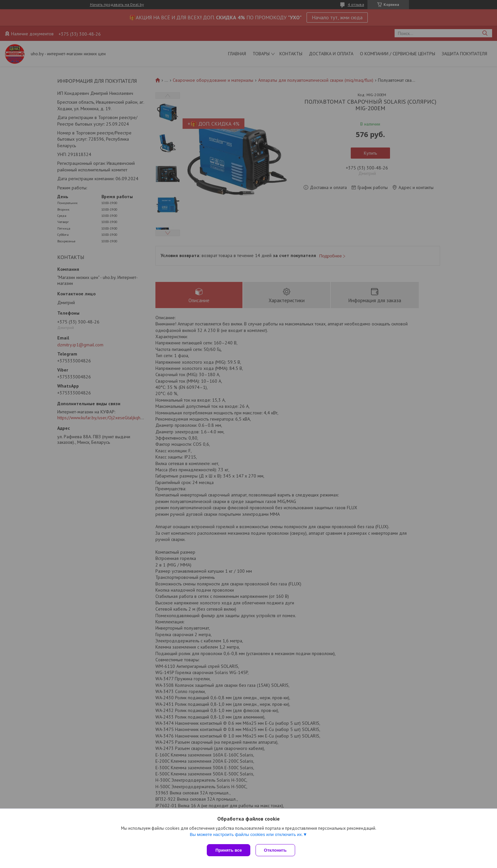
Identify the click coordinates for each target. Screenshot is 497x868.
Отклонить (277, 850)
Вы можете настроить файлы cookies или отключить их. (246, 836)
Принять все (229, 850)
